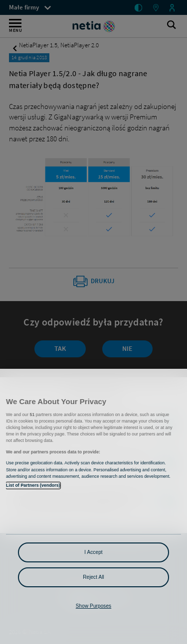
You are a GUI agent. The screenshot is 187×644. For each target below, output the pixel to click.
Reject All (93, 577)
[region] (93, 506)
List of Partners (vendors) (33, 485)
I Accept (93, 552)
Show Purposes (93, 606)
